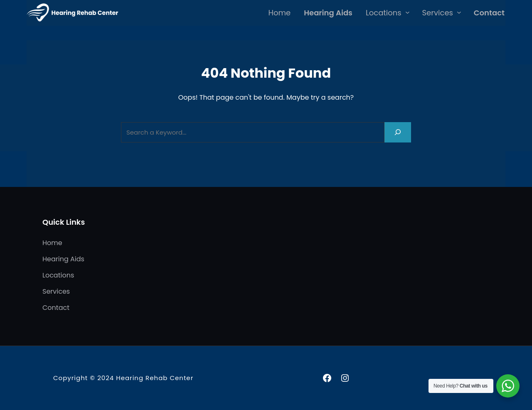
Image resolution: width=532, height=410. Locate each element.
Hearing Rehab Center (155, 378)
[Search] (398, 132)
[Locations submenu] (408, 12)
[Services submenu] (459, 12)
